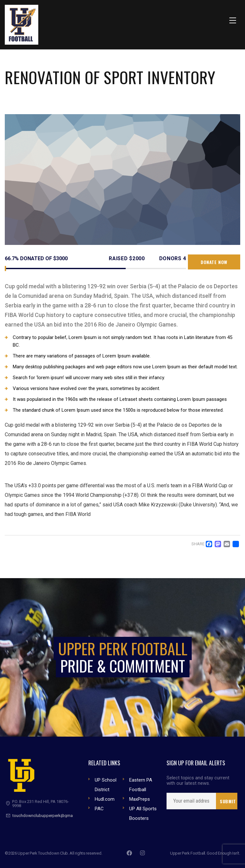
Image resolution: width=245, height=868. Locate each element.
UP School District (106, 785)
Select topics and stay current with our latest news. (198, 781)
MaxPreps (140, 799)
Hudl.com (105, 799)
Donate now (214, 262)
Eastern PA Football (141, 785)
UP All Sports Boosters (143, 813)
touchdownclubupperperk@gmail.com (48, 816)
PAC (99, 809)
